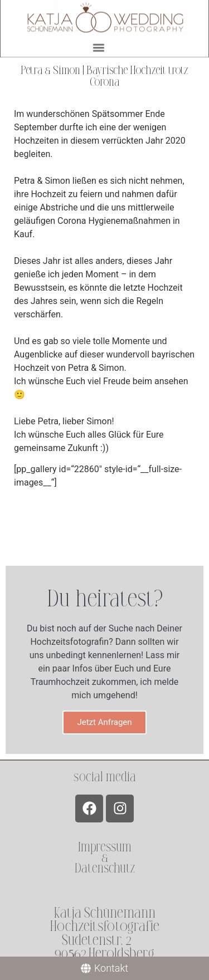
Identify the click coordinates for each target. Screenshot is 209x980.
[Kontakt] (104, 968)
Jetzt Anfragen (104, 722)
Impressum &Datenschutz (105, 858)
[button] (99, 46)
